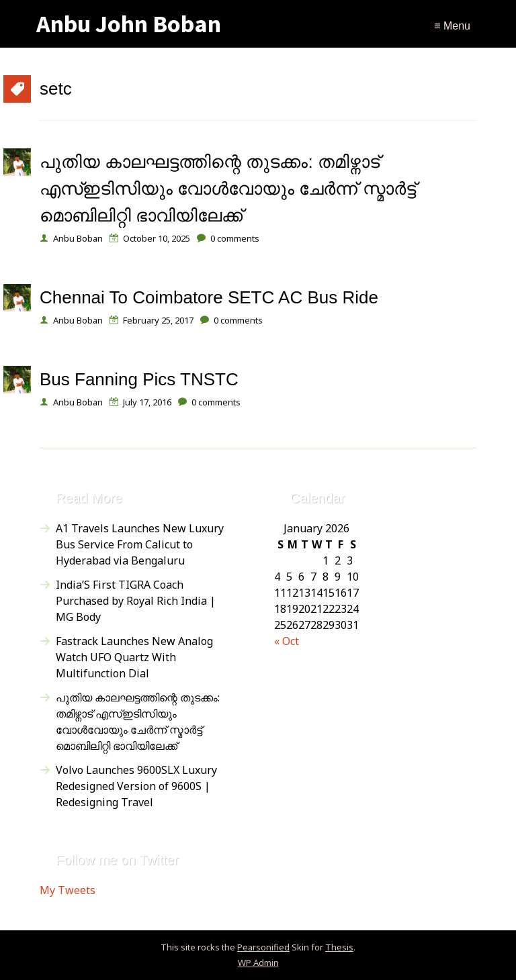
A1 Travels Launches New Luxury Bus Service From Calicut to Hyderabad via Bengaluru (140, 544)
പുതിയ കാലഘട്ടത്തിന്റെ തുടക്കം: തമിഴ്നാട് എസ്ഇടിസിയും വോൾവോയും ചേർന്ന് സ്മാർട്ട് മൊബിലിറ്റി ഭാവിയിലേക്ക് (228, 189)
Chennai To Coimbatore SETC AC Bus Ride (209, 297)
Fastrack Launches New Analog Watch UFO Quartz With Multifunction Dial (134, 657)
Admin (258, 963)
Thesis (339, 947)
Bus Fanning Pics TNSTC (139, 379)
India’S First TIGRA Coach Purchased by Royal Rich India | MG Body (136, 601)
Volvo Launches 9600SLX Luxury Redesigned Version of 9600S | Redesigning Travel (136, 786)
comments (235, 238)
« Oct (287, 641)
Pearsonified (263, 947)
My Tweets (68, 890)
